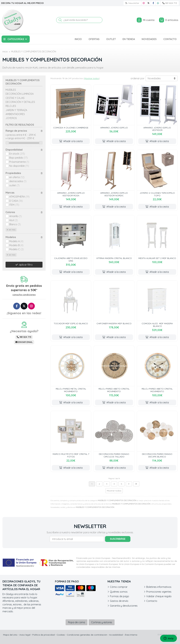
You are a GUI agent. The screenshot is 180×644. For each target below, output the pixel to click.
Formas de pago (119, 596)
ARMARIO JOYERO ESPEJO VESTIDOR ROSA (71, 194)
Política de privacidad (43, 635)
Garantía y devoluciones (124, 606)
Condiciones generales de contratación (87, 635)
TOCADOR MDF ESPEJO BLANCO (71, 323)
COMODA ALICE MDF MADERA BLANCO (157, 325)
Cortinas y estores (102, 622)
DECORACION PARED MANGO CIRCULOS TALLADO (114, 455)
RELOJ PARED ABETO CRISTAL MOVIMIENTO (114, 390)
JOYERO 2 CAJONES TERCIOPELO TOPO (157, 194)
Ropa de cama (77, 622)
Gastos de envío (119, 601)
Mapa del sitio (10, 635)
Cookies (61, 635)
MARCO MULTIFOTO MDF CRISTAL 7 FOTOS (71, 455)
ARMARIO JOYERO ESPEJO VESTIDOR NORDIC (114, 194)
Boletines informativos (159, 587)
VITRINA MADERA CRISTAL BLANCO (114, 258)
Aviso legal (25, 635)
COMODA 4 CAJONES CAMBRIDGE (71, 128)
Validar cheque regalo (159, 596)
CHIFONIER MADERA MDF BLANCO (114, 323)
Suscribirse (118, 539)
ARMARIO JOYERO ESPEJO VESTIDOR (157, 129)
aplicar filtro (26, 265)
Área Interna (131, 635)
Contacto (152, 601)
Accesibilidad (116, 635)
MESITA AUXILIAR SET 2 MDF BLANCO (157, 258)
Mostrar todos (92, 78)
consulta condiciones (24, 295)
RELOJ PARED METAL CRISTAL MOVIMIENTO (71, 390)
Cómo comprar (119, 587)
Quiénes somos (119, 592)
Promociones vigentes (159, 592)
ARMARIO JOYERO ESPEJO (114, 128)
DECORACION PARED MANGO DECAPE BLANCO (157, 455)
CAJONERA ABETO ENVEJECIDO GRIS (71, 259)
